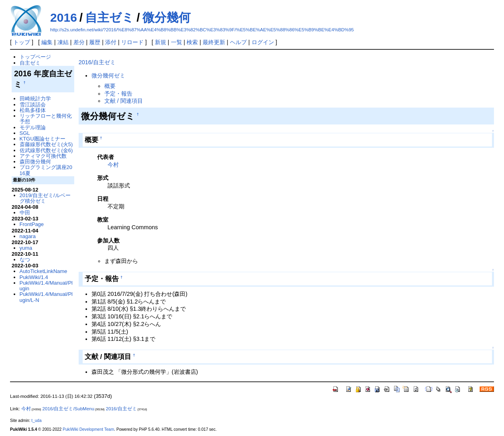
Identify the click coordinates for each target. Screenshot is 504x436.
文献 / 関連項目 (124, 101)
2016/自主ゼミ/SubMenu (68, 409)
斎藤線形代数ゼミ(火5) (46, 144)
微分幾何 (167, 17)
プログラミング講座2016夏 (46, 170)
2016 (64, 17)
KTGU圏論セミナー (43, 139)
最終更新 (214, 42)
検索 (192, 42)
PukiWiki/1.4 (34, 277)
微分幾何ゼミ (108, 75)
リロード (132, 42)
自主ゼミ (110, 17)
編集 (47, 42)
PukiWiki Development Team (88, 429)
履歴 (95, 42)
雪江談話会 (33, 105)
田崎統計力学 (35, 99)
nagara (28, 236)
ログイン (263, 42)
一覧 (177, 42)
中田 (25, 213)
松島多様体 (33, 110)
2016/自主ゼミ (97, 62)
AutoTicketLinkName (44, 271)
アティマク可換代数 (43, 156)
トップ (22, 42)
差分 (79, 42)
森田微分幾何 (35, 162)
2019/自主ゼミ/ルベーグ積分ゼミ (45, 198)
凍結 (63, 42)
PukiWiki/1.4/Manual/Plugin (46, 286)
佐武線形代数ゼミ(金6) (46, 150)
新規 (161, 42)
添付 (111, 42)
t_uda (36, 421)
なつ (25, 260)
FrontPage (32, 224)
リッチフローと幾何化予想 (46, 119)
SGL (25, 133)
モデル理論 (33, 127)
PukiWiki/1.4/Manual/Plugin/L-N (46, 297)
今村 (113, 165)
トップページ (35, 57)
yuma (26, 248)
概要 (110, 86)
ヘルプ (238, 42)
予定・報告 (118, 94)
